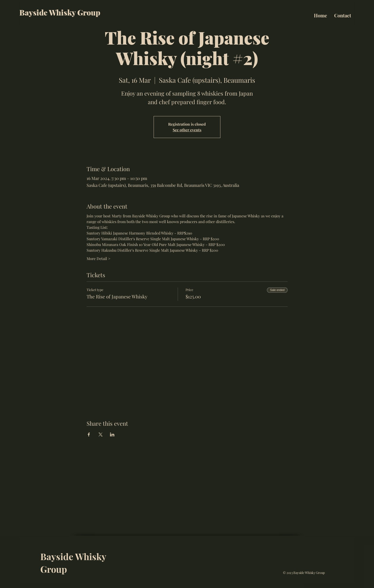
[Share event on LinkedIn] (112, 435)
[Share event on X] (101, 435)
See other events (187, 130)
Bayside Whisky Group (60, 12)
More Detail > (99, 258)
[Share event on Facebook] (89, 435)
